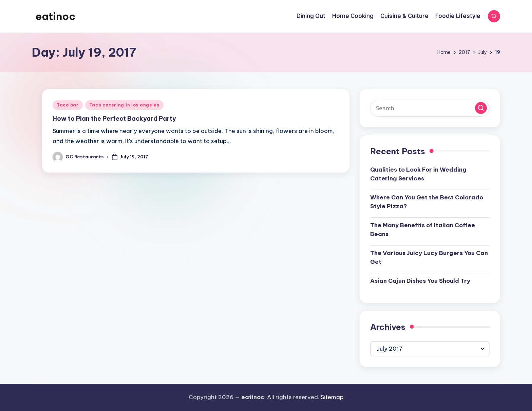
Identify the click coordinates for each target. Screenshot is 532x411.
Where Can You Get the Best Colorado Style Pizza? (427, 202)
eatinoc (55, 16)
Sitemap (332, 397)
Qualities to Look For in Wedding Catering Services (418, 174)
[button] (481, 108)
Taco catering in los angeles (124, 105)
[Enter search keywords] (430, 108)
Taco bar (68, 105)
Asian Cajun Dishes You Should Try (420, 281)
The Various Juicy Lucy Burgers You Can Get (429, 257)
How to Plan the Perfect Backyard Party (114, 119)
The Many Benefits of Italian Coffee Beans (423, 230)
